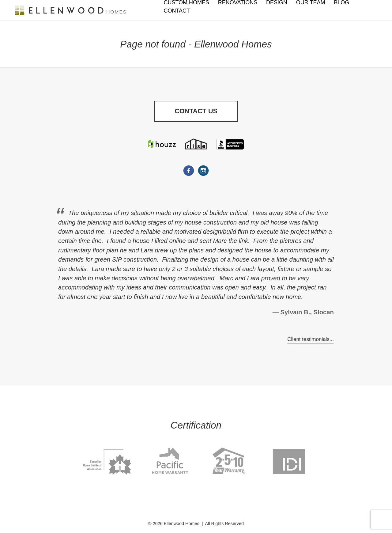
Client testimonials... (310, 340)
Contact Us (196, 112)
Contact (177, 11)
